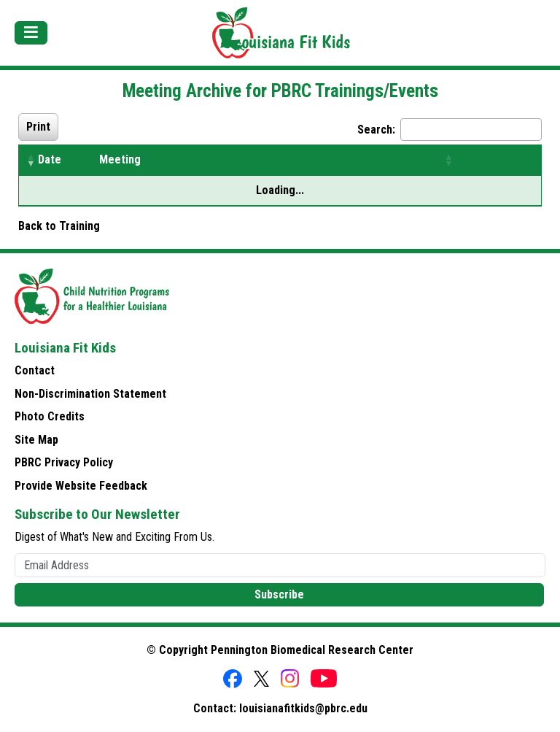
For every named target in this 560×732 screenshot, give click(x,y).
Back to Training (59, 226)
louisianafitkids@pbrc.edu (303, 708)
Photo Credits (50, 416)
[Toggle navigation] (31, 32)
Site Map (36, 440)
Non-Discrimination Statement (90, 394)
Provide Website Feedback (81, 486)
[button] (31, 160)
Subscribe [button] (279, 594)
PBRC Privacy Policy (64, 462)
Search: (376, 130)
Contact (35, 370)
